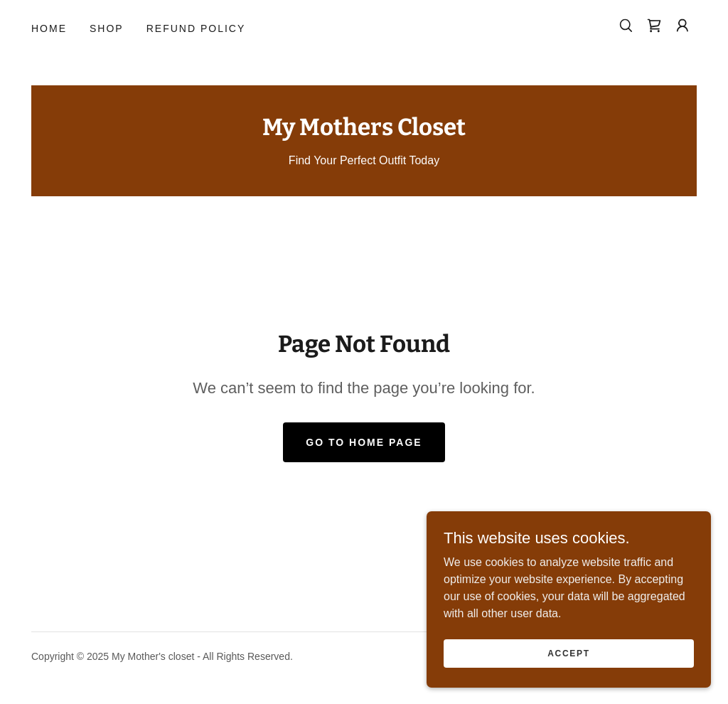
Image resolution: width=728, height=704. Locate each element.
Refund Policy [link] (196, 28)
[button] (682, 26)
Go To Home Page (364, 442)
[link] (654, 26)
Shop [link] (107, 28)
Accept (569, 653)
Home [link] (49, 28)
